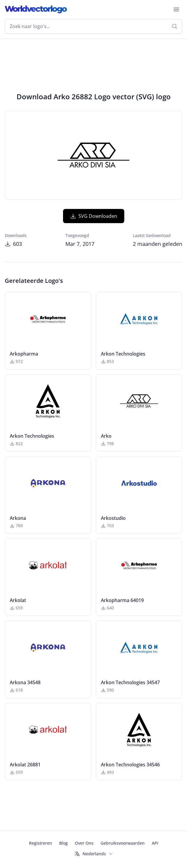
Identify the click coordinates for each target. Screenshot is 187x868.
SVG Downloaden (94, 216)
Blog (63, 843)
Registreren (41, 843)
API (155, 843)
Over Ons (84, 843)
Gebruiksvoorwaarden (123, 843)
